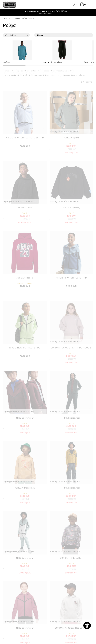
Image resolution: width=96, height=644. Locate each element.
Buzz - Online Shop (11, 18)
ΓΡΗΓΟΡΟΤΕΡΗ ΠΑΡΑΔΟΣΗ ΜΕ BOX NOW (48, 11)
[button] (87, 625)
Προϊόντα (24, 18)
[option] (48, 13)
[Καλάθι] (82, 6)
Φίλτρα (64, 35)
